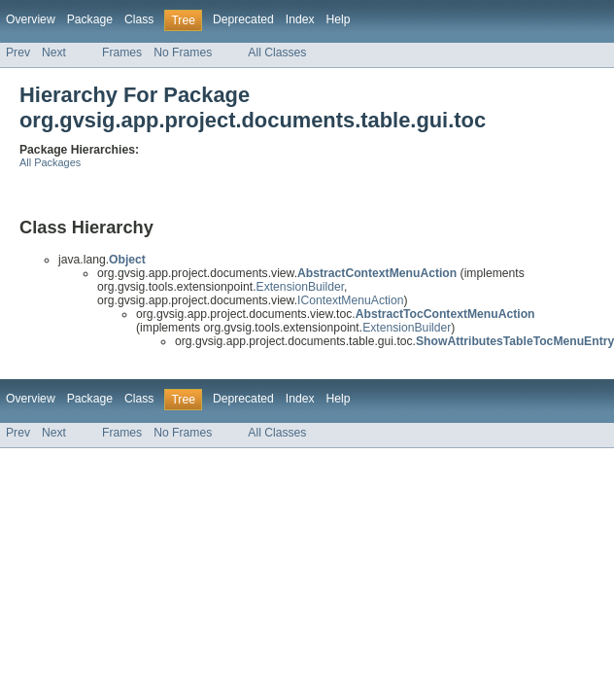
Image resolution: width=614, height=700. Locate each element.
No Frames (183, 52)
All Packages (50, 162)
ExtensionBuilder (301, 287)
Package (90, 19)
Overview (31, 19)
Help (339, 19)
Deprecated (243, 19)
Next (54, 52)
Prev (18, 52)
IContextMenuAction (350, 300)
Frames (122, 52)
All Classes (277, 52)
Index (300, 19)
